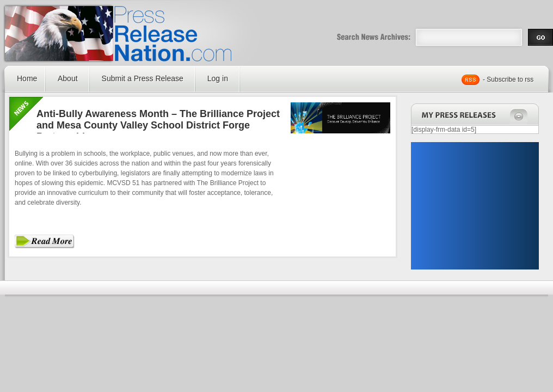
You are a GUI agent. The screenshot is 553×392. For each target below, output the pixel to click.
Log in (218, 78)
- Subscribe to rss (508, 79)
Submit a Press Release (143, 78)
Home (27, 78)
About (68, 78)
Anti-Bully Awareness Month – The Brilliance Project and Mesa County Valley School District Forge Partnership (158, 125)
